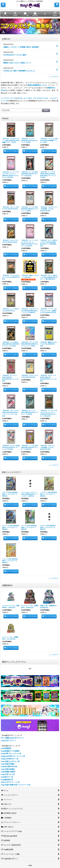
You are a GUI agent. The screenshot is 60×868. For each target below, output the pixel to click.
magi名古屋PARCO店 (9, 766)
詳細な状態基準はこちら (37, 85)
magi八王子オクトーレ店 (10, 782)
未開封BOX (51, 88)
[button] (3, 5)
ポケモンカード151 (24, 98)
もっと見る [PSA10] (53, 465)
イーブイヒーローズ (8, 98)
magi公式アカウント (9, 741)
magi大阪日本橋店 (8, 764)
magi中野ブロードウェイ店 (11, 753)
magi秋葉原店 (6, 748)
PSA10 (4, 90)
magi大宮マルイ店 (8, 774)
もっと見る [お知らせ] (53, 77)
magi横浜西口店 (7, 780)
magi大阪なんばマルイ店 (10, 761)
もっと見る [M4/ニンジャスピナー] (53, 578)
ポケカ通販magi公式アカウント (13, 738)
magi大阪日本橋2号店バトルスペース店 (16, 785)
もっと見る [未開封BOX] (53, 655)
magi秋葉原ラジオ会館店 (10, 751)
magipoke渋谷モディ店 (10, 759)
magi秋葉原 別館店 (8, 772)
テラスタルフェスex (41, 98)
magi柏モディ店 (7, 777)
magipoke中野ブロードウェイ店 (13, 756)
